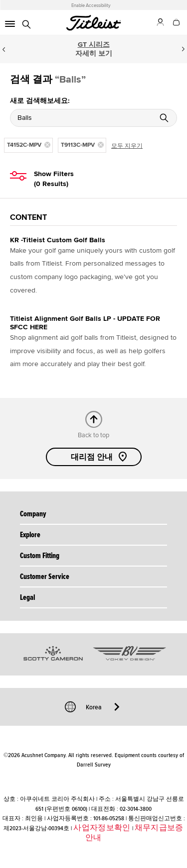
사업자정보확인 (102, 828)
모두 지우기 (127, 146)
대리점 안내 (100, 457)
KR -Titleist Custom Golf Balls (58, 240)
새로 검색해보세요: (40, 101)
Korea (94, 707)
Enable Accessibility (91, 5)
